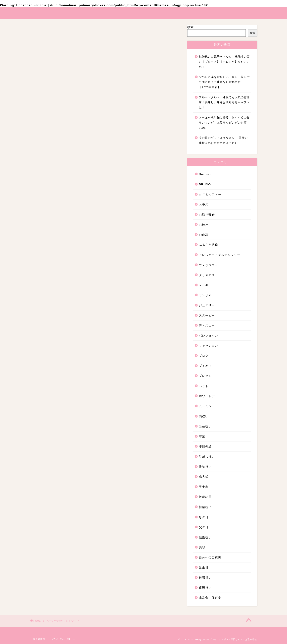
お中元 (51, 218)
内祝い (51, 339)
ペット (51, 322)
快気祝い (53, 368)
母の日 (51, 397)
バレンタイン (57, 293)
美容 (49, 414)
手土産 (51, 379)
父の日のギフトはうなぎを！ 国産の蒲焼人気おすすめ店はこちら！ (223, 140)
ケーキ (51, 264)
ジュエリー (55, 276)
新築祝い (53, 391)
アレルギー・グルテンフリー (69, 247)
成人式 (51, 374)
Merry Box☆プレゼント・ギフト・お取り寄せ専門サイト (143, 13)
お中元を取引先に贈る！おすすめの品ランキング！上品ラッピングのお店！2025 (224, 123)
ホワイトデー (57, 328)
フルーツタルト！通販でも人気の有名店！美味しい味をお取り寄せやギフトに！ (224, 102)
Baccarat (53, 202)
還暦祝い (53, 437)
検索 (190, 27)
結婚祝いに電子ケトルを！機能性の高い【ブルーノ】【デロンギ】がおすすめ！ (224, 62)
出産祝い (53, 345)
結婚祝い (53, 408)
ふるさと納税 (57, 241)
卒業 (49, 351)
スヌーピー (55, 282)
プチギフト (55, 310)
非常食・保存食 (58, 443)
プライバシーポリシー (63, 639)
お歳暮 (51, 235)
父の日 (51, 402)
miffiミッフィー (58, 212)
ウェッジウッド (58, 253)
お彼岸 (51, 230)
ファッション (57, 299)
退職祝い (53, 431)
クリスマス (55, 258)
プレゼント (55, 316)
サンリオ (53, 270)
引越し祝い (55, 362)
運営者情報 (39, 639)
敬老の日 (53, 385)
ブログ (51, 304)
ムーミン (53, 333)
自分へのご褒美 (58, 420)
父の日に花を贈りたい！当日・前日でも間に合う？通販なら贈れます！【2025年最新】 (224, 82)
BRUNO (52, 207)
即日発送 (53, 356)
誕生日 (51, 425)
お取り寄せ (55, 224)
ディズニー (55, 287)
